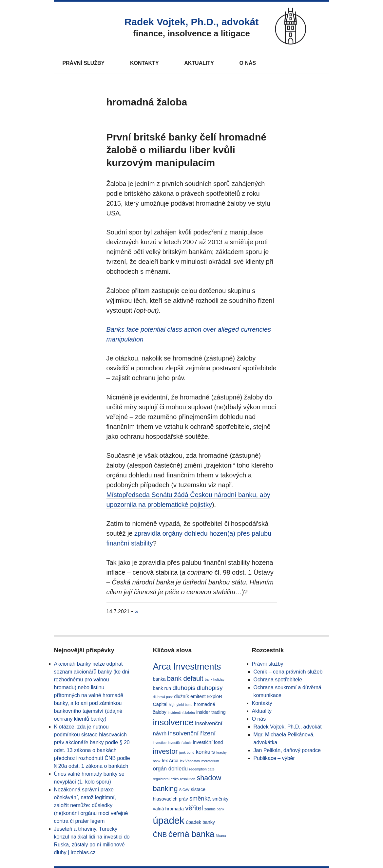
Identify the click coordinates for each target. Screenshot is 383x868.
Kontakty (144, 63)
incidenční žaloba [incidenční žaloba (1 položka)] (181, 712)
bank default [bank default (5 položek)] (185, 678)
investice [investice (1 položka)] (160, 743)
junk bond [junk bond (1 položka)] (187, 752)
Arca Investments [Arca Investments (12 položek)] (187, 667)
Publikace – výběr (274, 758)
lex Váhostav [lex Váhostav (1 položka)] (190, 761)
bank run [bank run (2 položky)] (162, 688)
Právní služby (83, 63)
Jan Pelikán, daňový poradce (287, 750)
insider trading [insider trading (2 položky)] (211, 712)
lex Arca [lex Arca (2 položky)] (170, 761)
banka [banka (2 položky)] (159, 679)
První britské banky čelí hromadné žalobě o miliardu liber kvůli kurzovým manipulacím (187, 150)
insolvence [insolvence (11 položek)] (173, 722)
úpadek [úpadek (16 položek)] (169, 820)
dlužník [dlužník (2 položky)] (181, 696)
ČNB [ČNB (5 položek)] (160, 835)
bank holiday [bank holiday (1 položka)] (215, 679)
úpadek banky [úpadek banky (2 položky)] (200, 822)
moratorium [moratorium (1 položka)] (210, 761)
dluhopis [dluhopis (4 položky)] (184, 688)
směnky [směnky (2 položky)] (220, 799)
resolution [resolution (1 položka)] (188, 779)
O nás (248, 63)
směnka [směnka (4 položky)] (200, 798)
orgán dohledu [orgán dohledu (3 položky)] (171, 769)
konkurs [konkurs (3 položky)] (205, 752)
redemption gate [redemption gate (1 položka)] (202, 769)
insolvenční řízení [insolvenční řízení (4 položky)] (192, 733)
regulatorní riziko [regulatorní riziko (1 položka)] (166, 779)
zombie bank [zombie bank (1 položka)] (214, 809)
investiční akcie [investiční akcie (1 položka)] (180, 743)
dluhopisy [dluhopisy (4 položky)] (210, 688)
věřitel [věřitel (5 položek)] (194, 808)
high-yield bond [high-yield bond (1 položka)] (181, 705)
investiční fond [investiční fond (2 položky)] (208, 742)
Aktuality (199, 63)
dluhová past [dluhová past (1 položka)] (163, 697)
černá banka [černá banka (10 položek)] (191, 834)
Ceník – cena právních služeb (288, 672)
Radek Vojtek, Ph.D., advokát (192, 22)
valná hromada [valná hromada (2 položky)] (168, 809)
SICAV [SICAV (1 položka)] (184, 790)
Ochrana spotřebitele (278, 680)
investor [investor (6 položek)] (165, 751)
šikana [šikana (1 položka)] (221, 836)
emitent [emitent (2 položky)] (198, 696)
